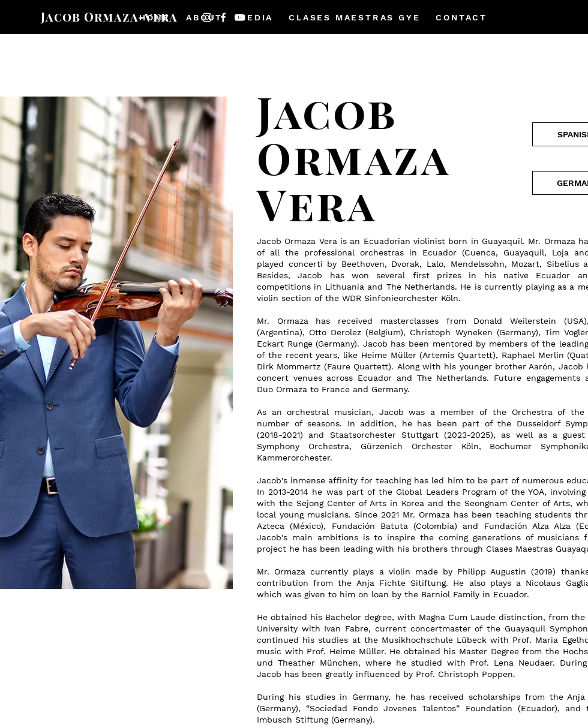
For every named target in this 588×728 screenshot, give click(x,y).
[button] (204, 17)
